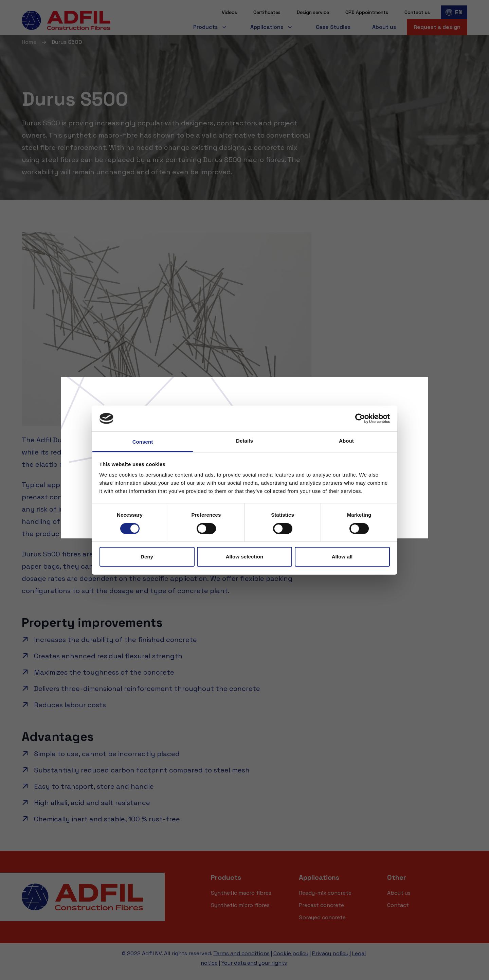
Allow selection (245, 557)
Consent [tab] (143, 442)
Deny (147, 557)
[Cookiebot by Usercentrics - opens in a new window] (360, 418)
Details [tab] (244, 441)
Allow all (342, 557)
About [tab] (346, 441)
